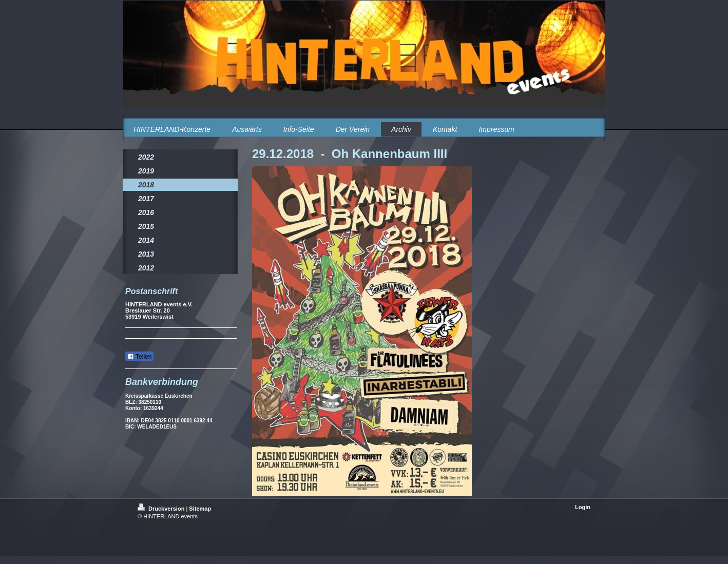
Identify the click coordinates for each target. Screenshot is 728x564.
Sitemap (200, 509)
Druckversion (162, 509)
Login (583, 507)
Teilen (139, 357)
